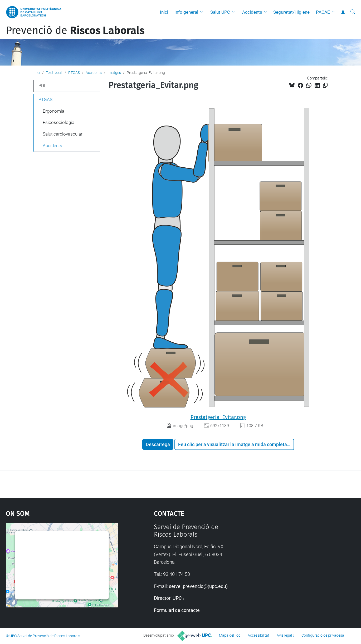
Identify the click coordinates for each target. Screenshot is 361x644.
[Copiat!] (325, 85)
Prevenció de (75, 31)
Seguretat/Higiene (291, 12)
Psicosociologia (58, 122)
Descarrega (158, 444)
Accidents (252, 12)
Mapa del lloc (230, 635)
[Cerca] (353, 12)
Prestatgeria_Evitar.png (218, 417)
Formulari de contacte (177, 610)
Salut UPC (220, 12)
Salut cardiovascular (63, 134)
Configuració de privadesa (323, 635)
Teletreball (54, 73)
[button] (203, 12)
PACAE (323, 12)
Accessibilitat (258, 635)
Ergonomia (53, 111)
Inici (164, 12)
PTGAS (74, 73)
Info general (186, 12)
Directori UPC (168, 598)
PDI (42, 86)
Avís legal (284, 635)
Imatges (114, 73)
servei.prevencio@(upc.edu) (198, 586)
